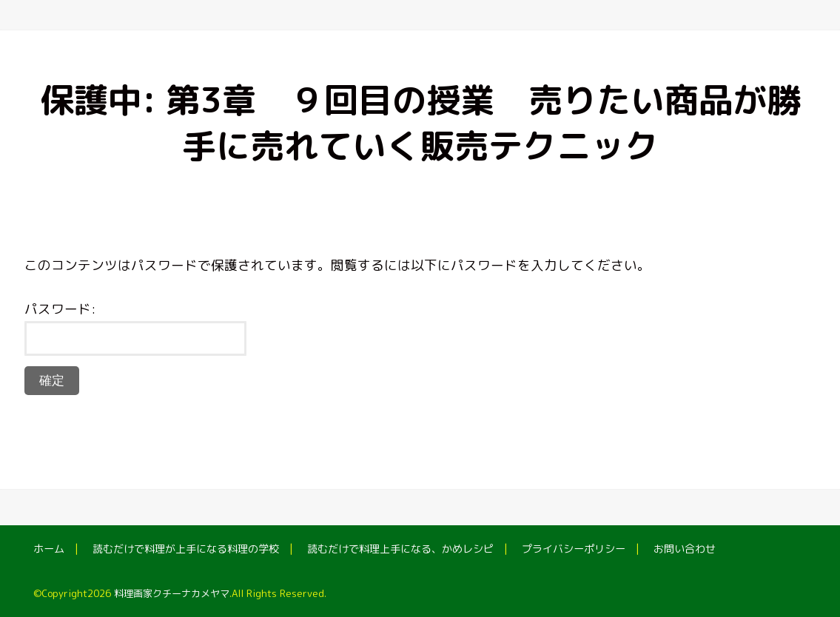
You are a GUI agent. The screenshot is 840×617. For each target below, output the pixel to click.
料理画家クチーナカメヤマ (172, 593)
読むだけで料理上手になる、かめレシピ (400, 549)
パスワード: (135, 328)
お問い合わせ (685, 549)
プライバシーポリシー (574, 549)
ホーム (49, 549)
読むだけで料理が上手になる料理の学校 (186, 549)
